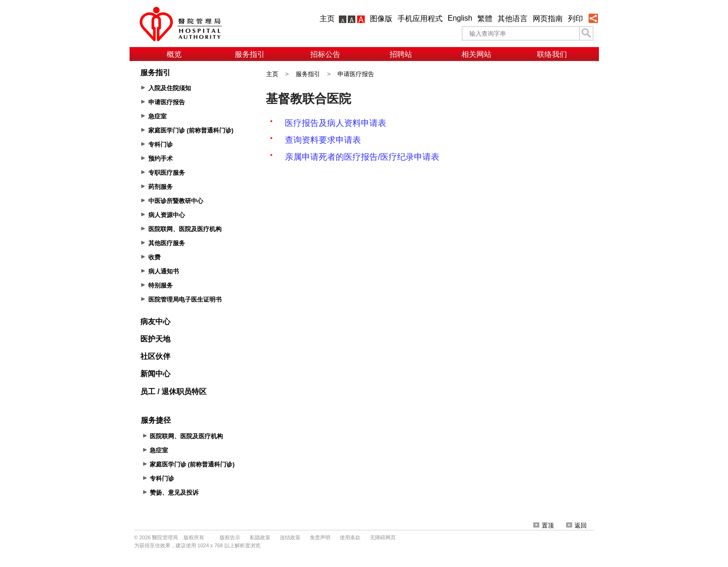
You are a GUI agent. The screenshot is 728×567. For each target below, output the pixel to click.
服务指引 (250, 54)
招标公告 (325, 54)
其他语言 (513, 19)
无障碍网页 (383, 537)
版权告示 (230, 537)
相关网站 (476, 54)
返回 (576, 525)
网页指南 (548, 19)
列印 (575, 19)
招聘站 (401, 54)
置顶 (544, 525)
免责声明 (320, 537)
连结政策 (290, 537)
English (460, 18)
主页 (327, 19)
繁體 (485, 19)
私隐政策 (260, 537)
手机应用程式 (420, 19)
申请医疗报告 (356, 74)
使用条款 (350, 537)
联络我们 (552, 54)
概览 (174, 54)
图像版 (381, 19)
